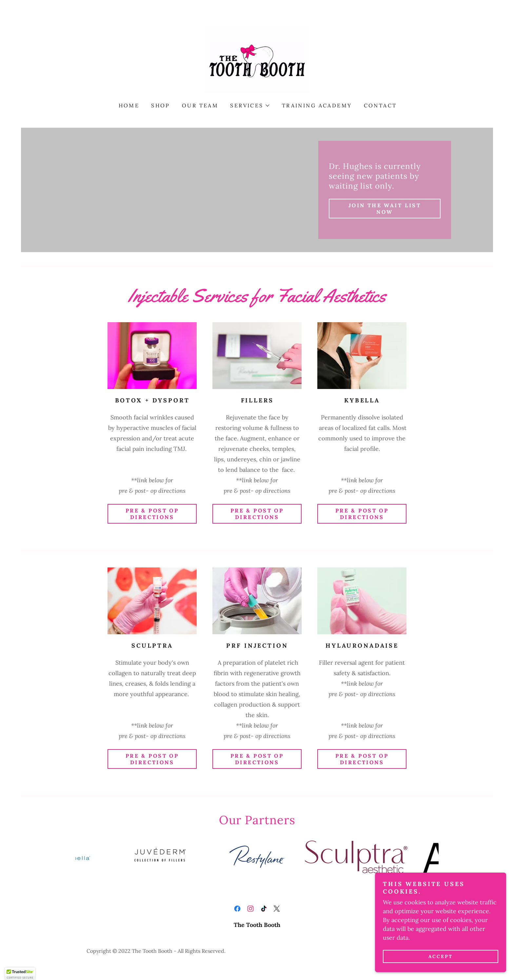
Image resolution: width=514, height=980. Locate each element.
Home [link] (129, 105)
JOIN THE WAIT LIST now (385, 209)
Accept (441, 956)
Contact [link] (380, 105)
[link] (257, 60)
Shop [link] (161, 105)
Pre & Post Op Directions (152, 514)
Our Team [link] (200, 105)
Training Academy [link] (317, 105)
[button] (249, 105)
